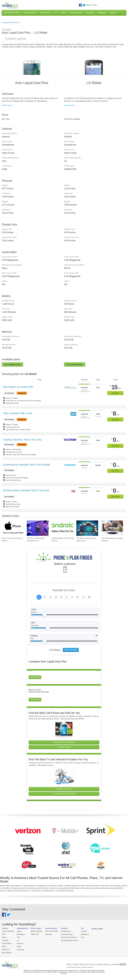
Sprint (4, 937)
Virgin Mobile (7, 943)
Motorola (20, 943)
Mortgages (102, 13)
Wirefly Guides (96, 929)
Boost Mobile (7, 952)
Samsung (20, 949)
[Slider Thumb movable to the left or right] (45, 616)
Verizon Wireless (8, 931)
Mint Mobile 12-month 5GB (18, 387)
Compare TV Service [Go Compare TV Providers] (64, 789)
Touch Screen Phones (68, 937)
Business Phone (30, 13)
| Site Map (115, 964)
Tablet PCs (34, 934)
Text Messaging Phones (69, 940)
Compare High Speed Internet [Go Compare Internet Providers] (64, 794)
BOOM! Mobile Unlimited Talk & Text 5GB (26, 490)
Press (94, 5)
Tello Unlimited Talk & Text (18, 413)
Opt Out (123, 964)
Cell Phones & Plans (12, 13)
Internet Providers (51, 931)
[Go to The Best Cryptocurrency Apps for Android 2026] (87, 528)
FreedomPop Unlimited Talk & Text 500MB (27, 465)
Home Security (76, 13)
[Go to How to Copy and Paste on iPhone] (13, 528)
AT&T (4, 934)
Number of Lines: (64, 590)
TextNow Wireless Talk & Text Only (22, 440)
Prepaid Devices (66, 934)
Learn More (35, 677)
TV (56, 13)
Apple (19, 931)
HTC (18, 937)
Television (48, 934)
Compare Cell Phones (10, 23)
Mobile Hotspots (36, 931)
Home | (69, 964)
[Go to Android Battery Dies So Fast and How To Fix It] (62, 528)
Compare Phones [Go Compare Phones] (64, 747)
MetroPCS (6, 949)
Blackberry (84, 934)
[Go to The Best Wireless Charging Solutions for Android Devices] (112, 528)
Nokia (19, 946)
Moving (113, 13)
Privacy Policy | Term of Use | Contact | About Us (92, 964)
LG (18, 940)
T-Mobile (5, 940)
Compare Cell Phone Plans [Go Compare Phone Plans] (64, 742)
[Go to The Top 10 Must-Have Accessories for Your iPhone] (38, 528)
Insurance (90, 13)
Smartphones (65, 931)
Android (83, 931)
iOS (81, 937)
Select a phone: (65, 564)
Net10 (4, 946)
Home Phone (45, 13)
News (88, 5)
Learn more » (7, 105)
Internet (64, 13)
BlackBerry (21, 934)
